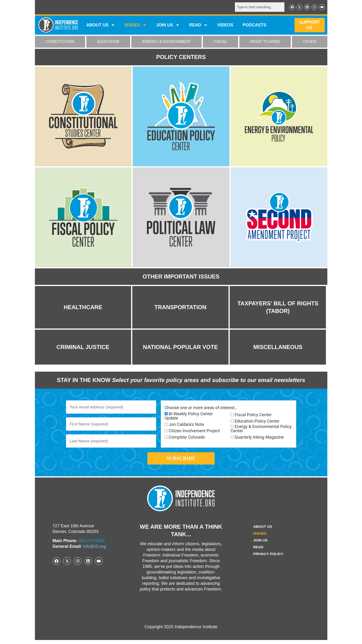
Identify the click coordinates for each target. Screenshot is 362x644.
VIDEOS (225, 25)
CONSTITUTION (60, 42)
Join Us (260, 544)
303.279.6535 (92, 545)
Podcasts (254, 25)
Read (258, 551)
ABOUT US (101, 25)
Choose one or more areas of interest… (201, 408)
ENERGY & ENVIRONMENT (167, 42)
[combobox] (258, 7)
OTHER (310, 42)
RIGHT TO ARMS (265, 42)
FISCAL (221, 42)
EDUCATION (108, 42)
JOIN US (168, 25)
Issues (136, 25)
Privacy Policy (268, 558)
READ (198, 25)
